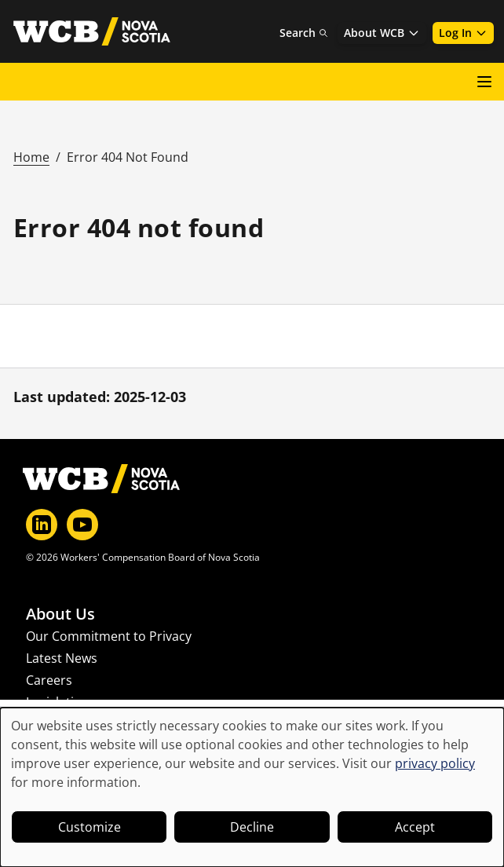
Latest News (62, 658)
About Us (60, 614)
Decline (252, 827)
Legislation (58, 702)
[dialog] (252, 787)
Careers (49, 680)
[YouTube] (82, 525)
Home (31, 157)
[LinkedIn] (42, 525)
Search (304, 33)
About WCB (382, 33)
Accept (415, 827)
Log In (463, 33)
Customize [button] (89, 827)
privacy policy (435, 763)
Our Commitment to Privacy (109, 636)
